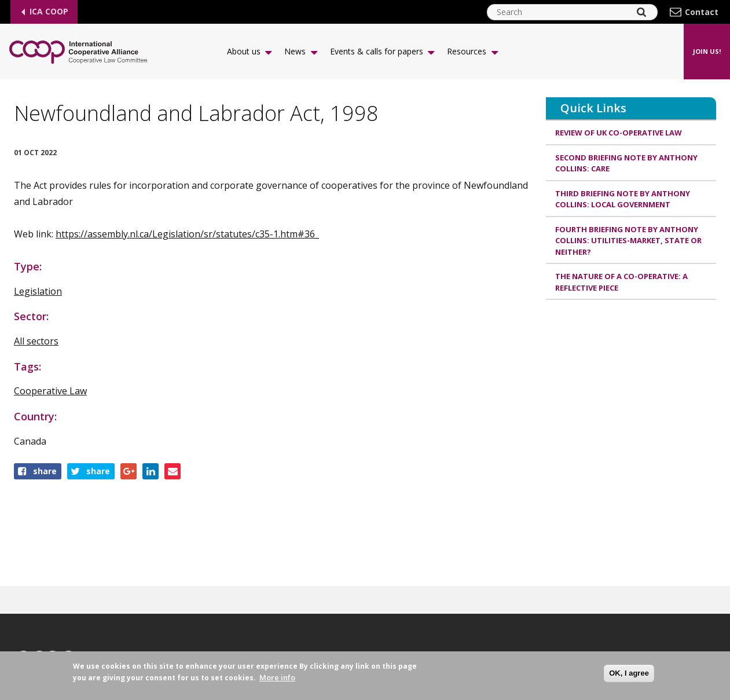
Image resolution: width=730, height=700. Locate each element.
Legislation (38, 291)
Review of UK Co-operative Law (619, 133)
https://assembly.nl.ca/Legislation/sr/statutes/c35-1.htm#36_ (187, 234)
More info (277, 678)
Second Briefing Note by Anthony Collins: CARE (626, 163)
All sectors (36, 341)
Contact (702, 12)
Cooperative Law (50, 391)
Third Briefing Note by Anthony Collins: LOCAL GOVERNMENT (623, 199)
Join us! (707, 51)
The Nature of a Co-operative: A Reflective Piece (621, 282)
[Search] (641, 12)
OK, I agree (629, 673)
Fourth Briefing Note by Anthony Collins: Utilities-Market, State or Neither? (628, 241)
